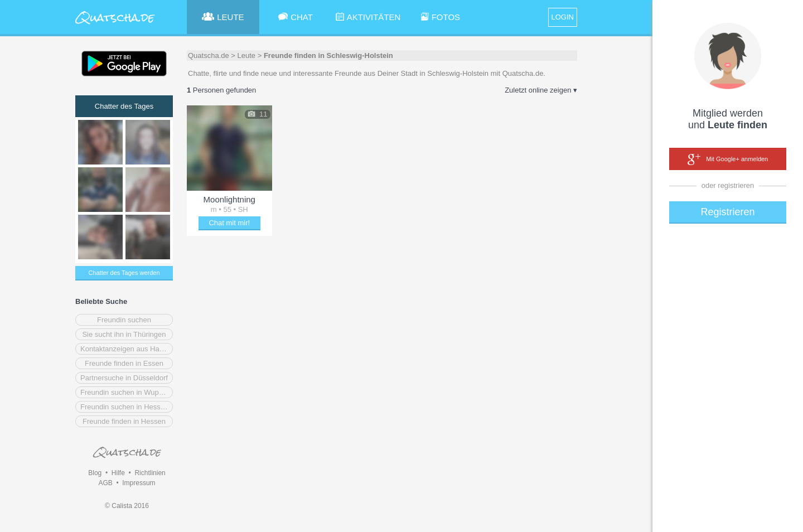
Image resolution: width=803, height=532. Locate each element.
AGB (105, 483)
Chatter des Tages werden (124, 273)
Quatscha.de (209, 55)
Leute (247, 55)
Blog (95, 473)
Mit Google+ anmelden (728, 159)
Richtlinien (150, 473)
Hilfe (118, 473)
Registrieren (727, 212)
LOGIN (563, 17)
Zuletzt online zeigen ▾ (541, 90)
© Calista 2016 (127, 506)
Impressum (139, 483)
